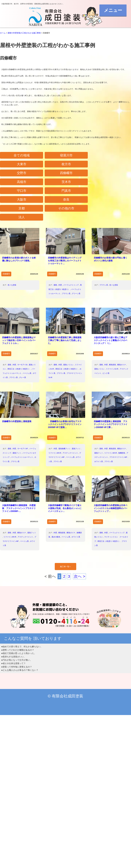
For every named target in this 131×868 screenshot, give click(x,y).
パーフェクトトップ (71, 253)
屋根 (55, 253)
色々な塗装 (12, 253)
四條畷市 (49, 165)
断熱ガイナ (122, 333)
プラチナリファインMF (118, 425)
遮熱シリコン (68, 333)
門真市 (49, 175)
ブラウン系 (66, 262)
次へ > (79, 544)
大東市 (82, 156)
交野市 (16, 165)
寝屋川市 (49, 156)
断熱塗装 (113, 333)
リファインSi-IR (112, 337)
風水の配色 (56, 505)
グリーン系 (76, 262)
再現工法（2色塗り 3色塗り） (19, 337)
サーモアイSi (22, 333)
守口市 (16, 175)
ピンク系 (106, 341)
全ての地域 (16, 156)
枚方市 (115, 156)
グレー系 (23, 346)
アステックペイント (70, 421)
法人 (82, 185)
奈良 (115, 175)
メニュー (110, 12)
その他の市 (49, 185)
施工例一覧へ (65, 535)
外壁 (60, 253)
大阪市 (82, 175)
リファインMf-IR (55, 421)
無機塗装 (122, 421)
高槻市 (82, 165)
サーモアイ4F (23, 417)
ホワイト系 (99, 430)
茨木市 (115, 165)
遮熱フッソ (17, 421)
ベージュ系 (27, 341)
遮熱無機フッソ (64, 417)
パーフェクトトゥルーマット (22, 425)
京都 (16, 185)
